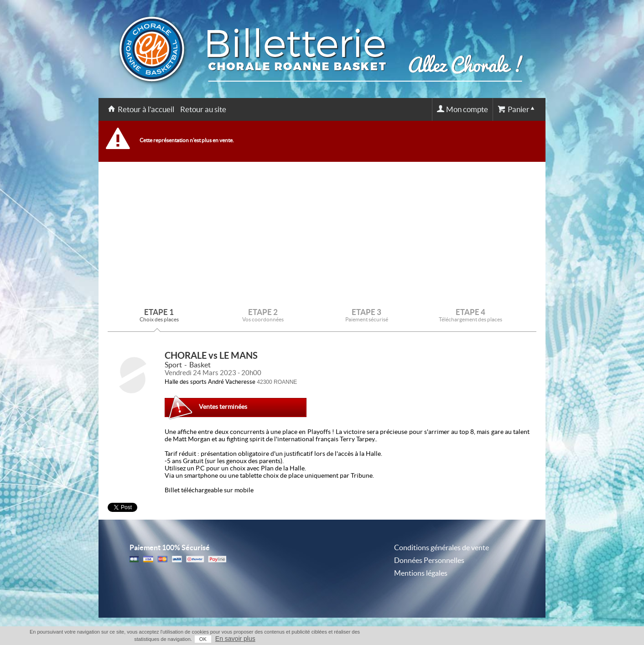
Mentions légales (421, 573)
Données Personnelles (429, 560)
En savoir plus (235, 639)
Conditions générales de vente (441, 547)
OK (203, 639)
